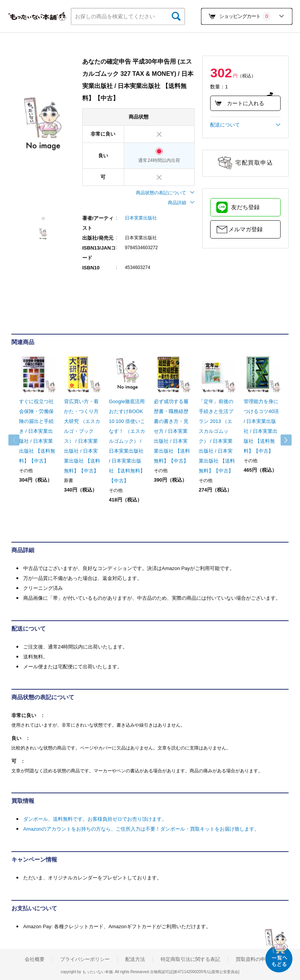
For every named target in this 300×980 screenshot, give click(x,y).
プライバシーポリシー (85, 959)
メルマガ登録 (246, 229)
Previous (19, 440)
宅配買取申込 (254, 163)
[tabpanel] (43, 124)
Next (281, 440)
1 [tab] (44, 219)
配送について (245, 125)
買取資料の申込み (255, 959)
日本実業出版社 (141, 218)
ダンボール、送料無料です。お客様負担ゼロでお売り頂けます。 (95, 819)
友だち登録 (245, 207)
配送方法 (135, 959)
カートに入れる (239, 103)
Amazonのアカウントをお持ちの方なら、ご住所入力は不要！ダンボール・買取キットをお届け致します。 (141, 829)
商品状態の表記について (165, 193)
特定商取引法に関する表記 (190, 959)
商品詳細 (181, 203)
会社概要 (35, 959)
